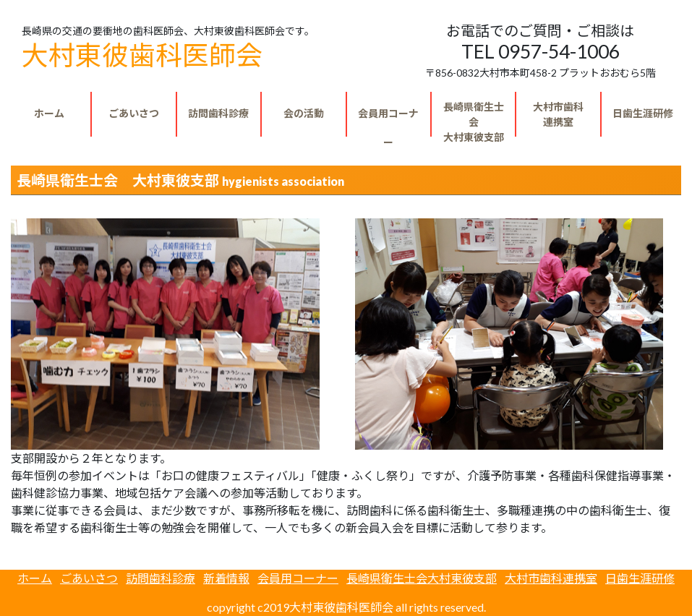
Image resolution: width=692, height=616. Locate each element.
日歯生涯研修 (643, 113)
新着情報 (226, 578)
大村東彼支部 (474, 119)
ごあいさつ (134, 113)
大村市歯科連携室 (551, 578)
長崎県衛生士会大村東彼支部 (422, 578)
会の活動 (304, 113)
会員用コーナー (388, 122)
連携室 (558, 114)
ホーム (49, 113)
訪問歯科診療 (218, 113)
